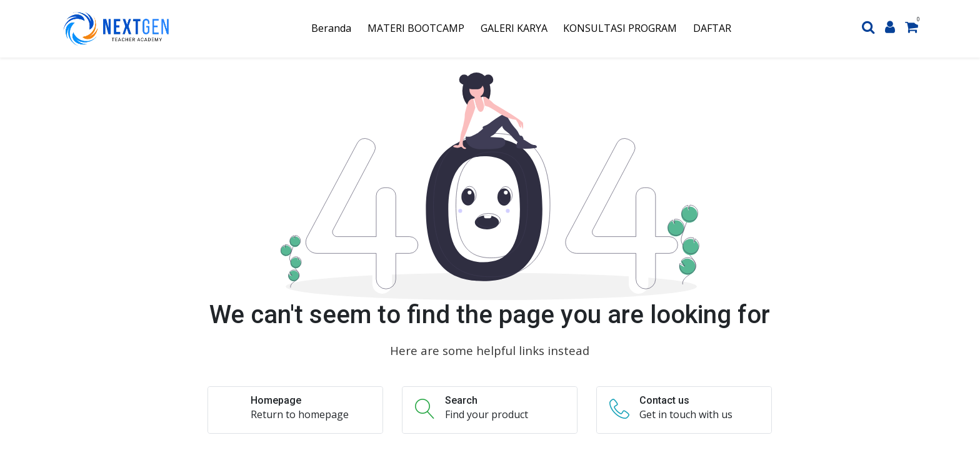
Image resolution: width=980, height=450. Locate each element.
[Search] (868, 28)
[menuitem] (332, 28)
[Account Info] (890, 28)
